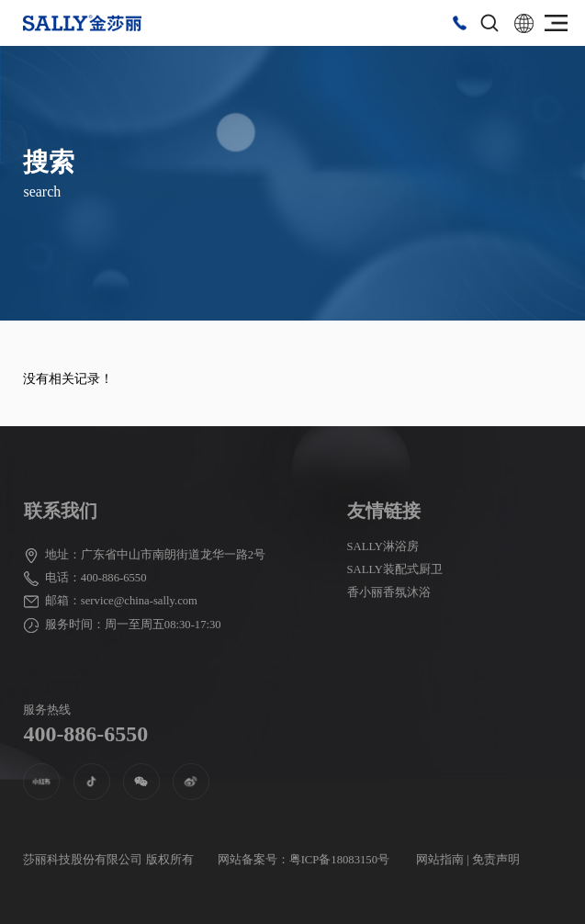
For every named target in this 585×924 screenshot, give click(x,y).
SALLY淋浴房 (383, 547)
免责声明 (496, 860)
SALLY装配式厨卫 (395, 569)
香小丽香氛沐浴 (389, 592)
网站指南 (440, 860)
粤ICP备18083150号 (339, 860)
